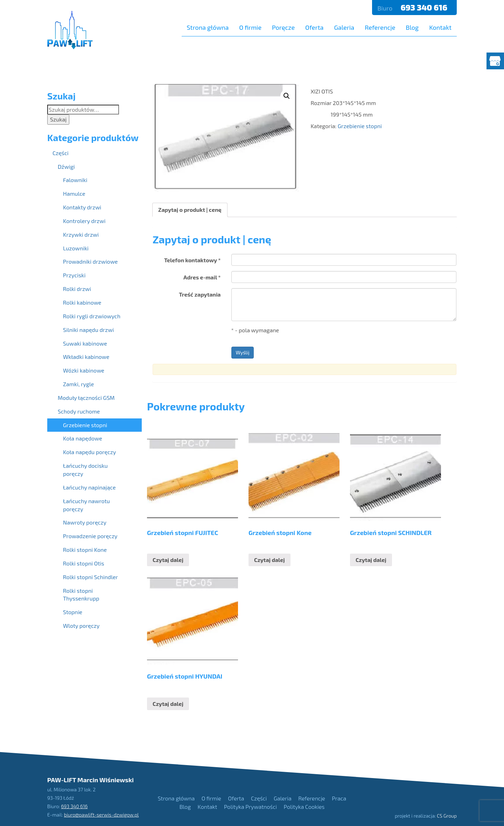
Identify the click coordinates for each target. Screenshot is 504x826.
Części (61, 153)
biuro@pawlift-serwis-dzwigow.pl (101, 815)
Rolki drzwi (77, 289)
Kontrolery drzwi (84, 221)
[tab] (190, 210)
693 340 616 (425, 7)
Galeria (344, 27)
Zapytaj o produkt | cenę (190, 210)
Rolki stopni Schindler (90, 577)
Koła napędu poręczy (89, 452)
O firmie (250, 27)
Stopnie (73, 612)
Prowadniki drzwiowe (90, 261)
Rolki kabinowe (82, 302)
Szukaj (58, 119)
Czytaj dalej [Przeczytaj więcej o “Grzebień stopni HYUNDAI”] (168, 704)
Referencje (380, 27)
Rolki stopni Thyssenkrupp (81, 595)
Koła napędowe (83, 438)
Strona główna (208, 27)
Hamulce (74, 193)
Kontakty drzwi (82, 207)
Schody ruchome (79, 411)
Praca (339, 798)
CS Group (447, 816)
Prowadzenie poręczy (90, 536)
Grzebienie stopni (360, 126)
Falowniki (75, 180)
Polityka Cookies (304, 807)
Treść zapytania (200, 294)
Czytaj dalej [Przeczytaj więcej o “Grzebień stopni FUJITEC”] (168, 560)
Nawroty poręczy (85, 522)
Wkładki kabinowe (86, 357)
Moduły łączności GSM (86, 398)
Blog (412, 27)
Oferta (314, 27)
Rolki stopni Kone (85, 550)
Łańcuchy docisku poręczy (85, 470)
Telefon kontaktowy (192, 260)
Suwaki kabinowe (85, 343)
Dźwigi (66, 166)
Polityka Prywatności (250, 807)
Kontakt (440, 27)
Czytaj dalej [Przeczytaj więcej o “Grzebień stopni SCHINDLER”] (371, 560)
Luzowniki (76, 248)
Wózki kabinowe (84, 370)
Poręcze (283, 27)
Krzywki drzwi (81, 234)
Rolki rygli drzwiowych (92, 316)
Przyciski (74, 275)
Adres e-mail (202, 277)
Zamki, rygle (78, 384)
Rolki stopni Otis (84, 563)
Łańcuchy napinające (89, 487)
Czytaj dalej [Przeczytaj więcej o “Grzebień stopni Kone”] (269, 560)
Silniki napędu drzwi (88, 330)
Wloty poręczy (81, 626)
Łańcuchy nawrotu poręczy (86, 505)
